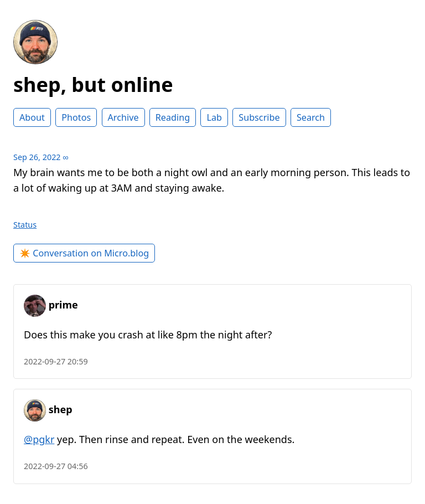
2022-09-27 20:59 (56, 361)
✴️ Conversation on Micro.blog (84, 253)
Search (311, 117)
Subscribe (259, 117)
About (32, 117)
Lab (214, 117)
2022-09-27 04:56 (56, 466)
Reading (173, 117)
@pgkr (39, 439)
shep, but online (93, 84)
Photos (76, 117)
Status (25, 225)
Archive (123, 117)
